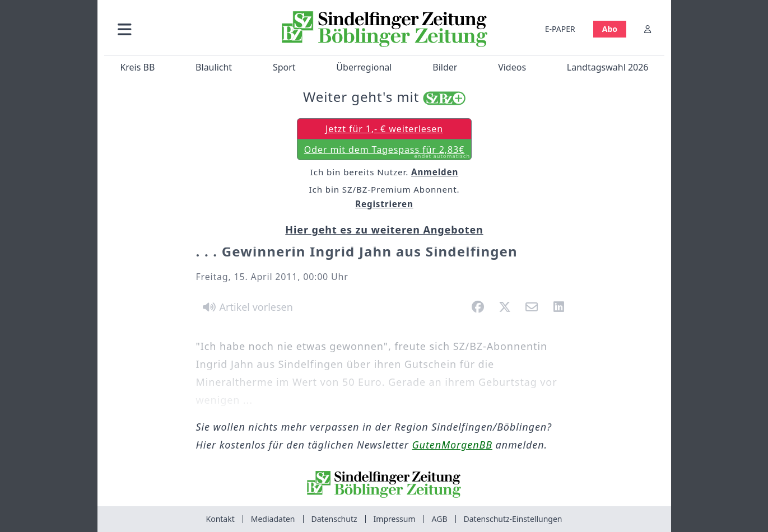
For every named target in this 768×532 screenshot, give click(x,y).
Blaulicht (214, 67)
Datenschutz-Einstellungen (513, 519)
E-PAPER (560, 29)
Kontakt (220, 519)
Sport (284, 67)
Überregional (364, 67)
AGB (440, 519)
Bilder (445, 67)
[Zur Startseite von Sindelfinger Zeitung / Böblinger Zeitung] (384, 29)
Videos (512, 67)
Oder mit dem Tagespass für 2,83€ (387, 152)
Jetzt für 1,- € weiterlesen (384, 129)
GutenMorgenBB (452, 445)
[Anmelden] (648, 29)
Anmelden (435, 172)
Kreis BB (137, 67)
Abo (609, 29)
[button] (184, 29)
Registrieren (384, 204)
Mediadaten (273, 519)
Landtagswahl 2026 (607, 67)
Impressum (395, 519)
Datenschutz (334, 519)
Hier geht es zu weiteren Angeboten (384, 230)
